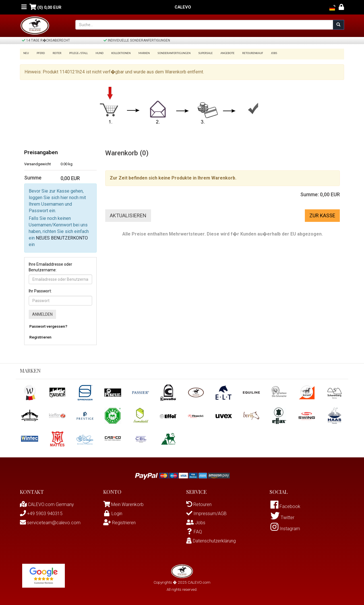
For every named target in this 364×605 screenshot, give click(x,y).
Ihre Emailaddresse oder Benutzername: (50, 267)
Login (113, 514)
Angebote (219, 53)
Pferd (40, 53)
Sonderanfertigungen (167, 53)
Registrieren (40, 337)
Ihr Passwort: (40, 291)
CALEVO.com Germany (47, 504)
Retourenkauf (243, 53)
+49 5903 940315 (41, 514)
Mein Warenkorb (127, 504)
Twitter (282, 518)
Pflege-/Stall (76, 53)
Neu (26, 53)
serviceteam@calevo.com (50, 523)
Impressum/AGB (206, 514)
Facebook (285, 506)
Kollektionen (116, 53)
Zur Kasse (322, 215)
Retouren (199, 504)
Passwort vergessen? (48, 326)
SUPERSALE (198, 53)
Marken (138, 53)
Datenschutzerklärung (211, 541)
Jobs (263, 53)
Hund (96, 53)
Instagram (285, 529)
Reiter (55, 53)
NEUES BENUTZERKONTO (62, 238)
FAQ (194, 532)
